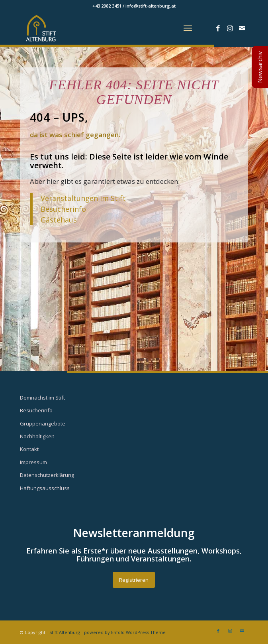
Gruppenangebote (43, 423)
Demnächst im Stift (42, 398)
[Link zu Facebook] (218, 29)
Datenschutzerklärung (47, 475)
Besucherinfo (63, 209)
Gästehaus (59, 220)
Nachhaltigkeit (37, 436)
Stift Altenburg (65, 632)
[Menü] (188, 28)
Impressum (33, 462)
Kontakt (29, 449)
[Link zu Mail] (242, 29)
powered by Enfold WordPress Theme (125, 632)
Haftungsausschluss (45, 488)
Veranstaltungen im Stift (84, 198)
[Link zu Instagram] (230, 29)
